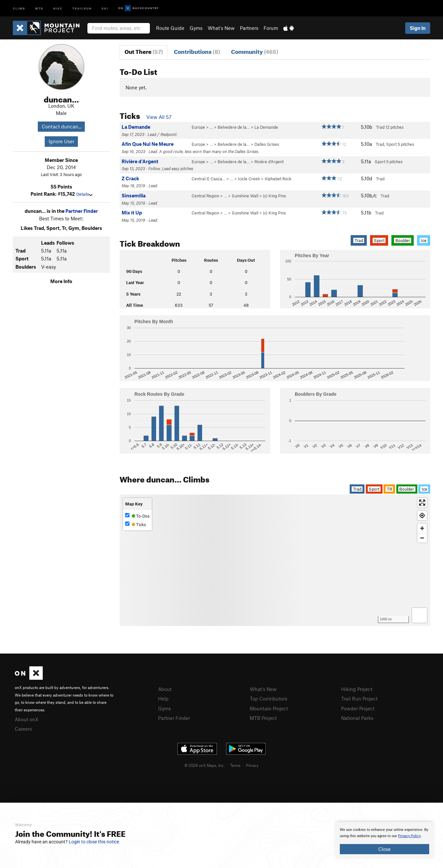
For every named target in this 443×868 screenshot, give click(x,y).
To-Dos (137, 516)
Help (163, 699)
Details (84, 194)
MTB (39, 8)
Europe (198, 127)
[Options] (420, 615)
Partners (249, 28)
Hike (58, 8)
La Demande (266, 127)
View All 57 (159, 117)
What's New (221, 28)
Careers (23, 729)
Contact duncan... (61, 126)
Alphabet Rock (278, 179)
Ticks (136, 524)
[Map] (275, 560)
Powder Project (358, 708)
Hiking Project (357, 689)
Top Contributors (268, 699)
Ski (105, 8)
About (165, 689)
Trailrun (82, 8)
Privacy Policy (409, 836)
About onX (27, 719)
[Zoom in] (422, 528)
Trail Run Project (359, 699)
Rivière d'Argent (269, 162)
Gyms (196, 28)
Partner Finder (82, 211)
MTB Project (263, 718)
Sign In (418, 28)
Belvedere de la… (234, 127)
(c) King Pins (274, 196)
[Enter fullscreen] (422, 503)
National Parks (357, 718)
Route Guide (170, 28)
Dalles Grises (267, 144)
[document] (385, 840)
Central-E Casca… (209, 179)
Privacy (252, 765)
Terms (235, 765)
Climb (19, 8)
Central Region (205, 196)
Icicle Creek (249, 179)
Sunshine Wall (245, 196)
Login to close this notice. (94, 842)
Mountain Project (269, 708)
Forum (271, 28)
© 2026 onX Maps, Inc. (204, 765)
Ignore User (61, 141)
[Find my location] (422, 515)
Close (385, 849)
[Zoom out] (422, 538)
